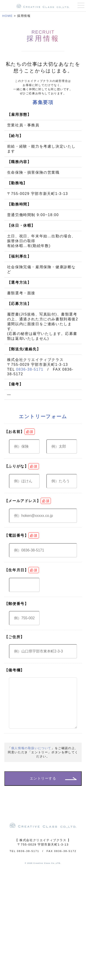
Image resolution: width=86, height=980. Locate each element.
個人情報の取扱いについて (31, 757)
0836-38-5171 (30, 369)
